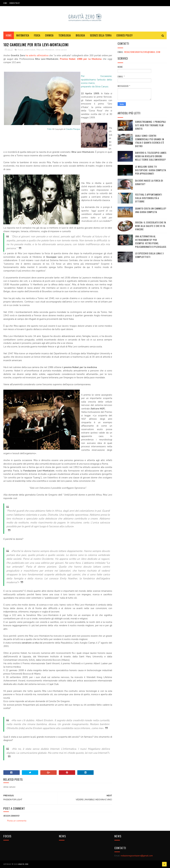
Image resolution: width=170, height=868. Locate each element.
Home (5, 3)
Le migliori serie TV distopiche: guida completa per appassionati (151, 170)
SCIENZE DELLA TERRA (101, 35)
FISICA (37, 35)
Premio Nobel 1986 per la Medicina (81, 59)
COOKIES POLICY (15, 3)
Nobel (20, 50)
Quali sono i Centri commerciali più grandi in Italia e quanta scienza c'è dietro (150, 141)
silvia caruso (61, 50)
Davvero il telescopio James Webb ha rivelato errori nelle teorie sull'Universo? (151, 156)
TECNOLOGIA (65, 35)
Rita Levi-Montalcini (45, 50)
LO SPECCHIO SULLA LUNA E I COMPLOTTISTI (150, 255)
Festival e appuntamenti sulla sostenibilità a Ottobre (149, 198)
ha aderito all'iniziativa (37, 55)
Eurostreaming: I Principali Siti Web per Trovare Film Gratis (151, 125)
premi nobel (30, 50)
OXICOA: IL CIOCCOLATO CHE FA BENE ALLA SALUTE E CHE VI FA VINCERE (151, 226)
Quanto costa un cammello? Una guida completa (151, 210)
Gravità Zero (23, 864)
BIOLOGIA (80, 35)
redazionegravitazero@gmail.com (142, 52)
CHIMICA (49, 35)
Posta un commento (17, 821)
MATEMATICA (23, 35)
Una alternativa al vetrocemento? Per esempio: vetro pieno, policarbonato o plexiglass (151, 241)
